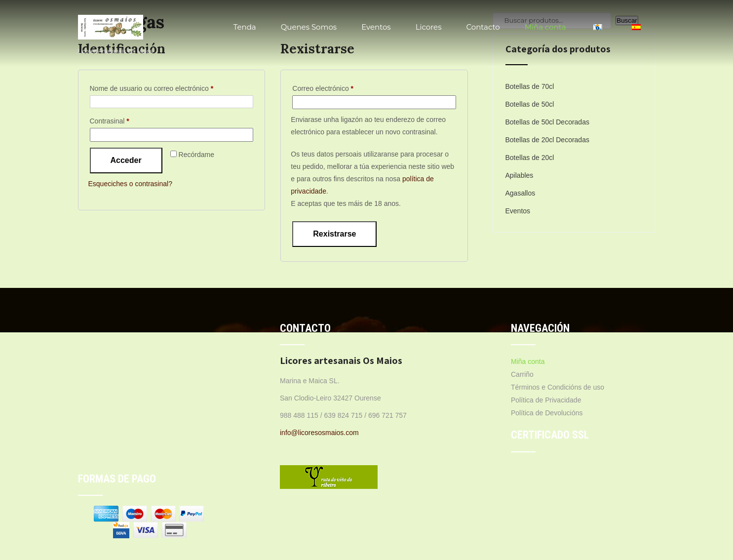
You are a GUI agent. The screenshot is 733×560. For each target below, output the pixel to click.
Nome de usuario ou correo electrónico (169, 87)
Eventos (376, 27)
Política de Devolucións (547, 413)
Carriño (522, 374)
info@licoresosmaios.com (319, 433)
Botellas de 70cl (530, 86)
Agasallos (521, 193)
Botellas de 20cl (530, 158)
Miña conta (545, 27)
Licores (429, 27)
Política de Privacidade (546, 400)
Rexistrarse (334, 234)
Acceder (126, 160)
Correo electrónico (340, 87)
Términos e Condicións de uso (558, 387)
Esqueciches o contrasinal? (130, 184)
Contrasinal (126, 120)
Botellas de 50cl (530, 104)
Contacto (483, 27)
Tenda (245, 27)
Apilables (520, 175)
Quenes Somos (309, 27)
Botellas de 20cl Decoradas (547, 140)
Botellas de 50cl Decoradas (547, 122)
